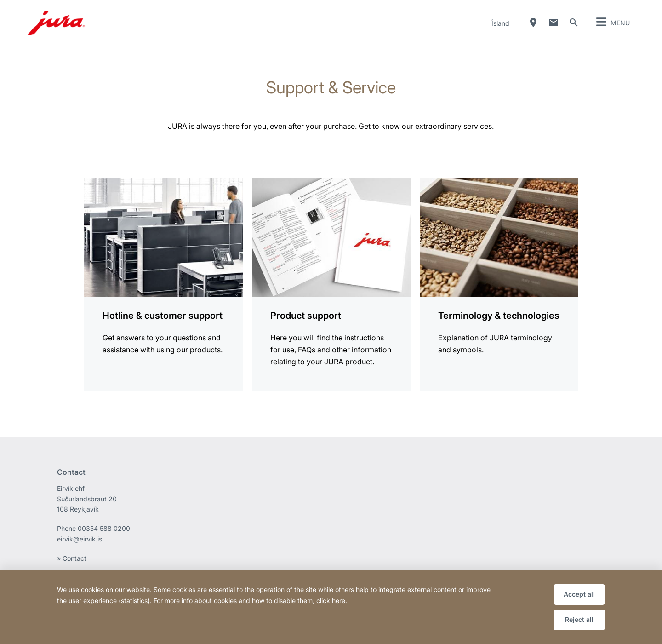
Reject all (579, 619)
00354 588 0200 (104, 528)
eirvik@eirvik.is (80, 539)
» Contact (72, 558)
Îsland (500, 23)
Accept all (579, 594)
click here (331, 601)
